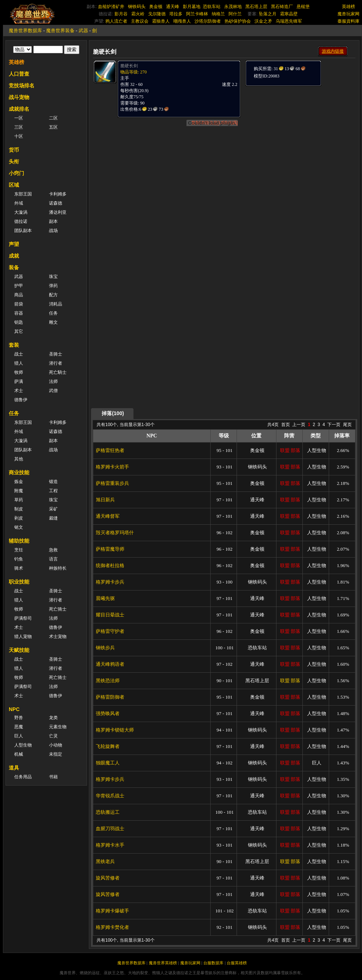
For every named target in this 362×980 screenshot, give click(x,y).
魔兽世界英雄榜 (163, 963)
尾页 (347, 425)
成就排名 (19, 109)
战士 (19, 354)
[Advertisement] (277, 196)
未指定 (56, 754)
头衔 (14, 162)
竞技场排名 (22, 86)
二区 (53, 118)
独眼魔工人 (108, 763)
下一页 (334, 425)
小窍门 (16, 173)
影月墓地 (192, 7)
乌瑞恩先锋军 (289, 21)
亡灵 (53, 736)
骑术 (19, 568)
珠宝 (53, 277)
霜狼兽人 (161, 21)
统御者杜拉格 (110, 565)
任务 (53, 313)
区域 (14, 185)
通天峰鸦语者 (110, 664)
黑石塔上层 (256, 7)
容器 (19, 313)
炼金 (19, 482)
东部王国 (23, 194)
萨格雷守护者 (110, 631)
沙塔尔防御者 (208, 21)
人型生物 (23, 745)
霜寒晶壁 (289, 14)
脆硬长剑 (129, 66)
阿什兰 (235, 14)
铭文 (19, 527)
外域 (19, 203)
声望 (14, 244)
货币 (14, 150)
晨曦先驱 (105, 598)
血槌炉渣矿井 (111, 7)
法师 (53, 381)
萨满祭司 (23, 618)
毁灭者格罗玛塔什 (115, 533)
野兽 (19, 718)
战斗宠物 (19, 97)
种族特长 (58, 568)
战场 (53, 231)
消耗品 (56, 304)
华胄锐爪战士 (110, 796)
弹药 (53, 286)
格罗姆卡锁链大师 (115, 730)
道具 (14, 768)
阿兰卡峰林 (197, 14)
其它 (19, 331)
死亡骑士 (58, 609)
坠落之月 (268, 14)
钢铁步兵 (105, 648)
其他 (19, 459)
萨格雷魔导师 (110, 549)
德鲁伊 (21, 400)
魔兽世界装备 (60, 31)
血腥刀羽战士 (110, 829)
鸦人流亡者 (116, 21)
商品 (19, 295)
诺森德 (56, 203)
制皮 (19, 509)
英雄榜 (348, 7)
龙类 (53, 718)
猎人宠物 (23, 637)
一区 (19, 118)
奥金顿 (156, 7)
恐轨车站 (212, 7)
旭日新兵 (105, 500)
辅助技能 (19, 541)
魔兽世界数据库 (25, 31)
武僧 (53, 391)
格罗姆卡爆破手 (112, 911)
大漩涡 (21, 212)
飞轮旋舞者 (108, 746)
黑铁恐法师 (108, 681)
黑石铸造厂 (282, 7)
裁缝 (53, 518)
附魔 (19, 491)
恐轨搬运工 (108, 812)
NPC (14, 709)
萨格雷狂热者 (110, 450)
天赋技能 (19, 650)
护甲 (19, 286)
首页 (286, 425)
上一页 (299, 425)
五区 (53, 127)
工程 (53, 491)
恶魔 (19, 727)
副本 (53, 221)
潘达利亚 (58, 212)
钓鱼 (19, 559)
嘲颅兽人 (182, 21)
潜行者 (56, 363)
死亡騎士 (58, 372)
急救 (53, 550)
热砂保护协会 (238, 21)
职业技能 (19, 582)
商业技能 (19, 472)
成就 (14, 256)
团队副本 (23, 231)
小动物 (56, 745)
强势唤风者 (108, 713)
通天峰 (173, 7)
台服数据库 (213, 963)
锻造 (53, 482)
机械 (19, 754)
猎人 (19, 363)
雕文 (53, 322)
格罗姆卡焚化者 (112, 927)
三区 (19, 127)
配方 (53, 295)
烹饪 (19, 550)
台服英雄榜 (237, 963)
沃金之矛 (263, 21)
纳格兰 (218, 14)
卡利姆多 (58, 194)
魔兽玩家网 (348, 14)
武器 (83, 31)
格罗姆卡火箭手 (112, 467)
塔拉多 (176, 14)
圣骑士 (56, 354)
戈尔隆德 (157, 14)
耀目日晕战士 (110, 615)
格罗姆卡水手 (110, 845)
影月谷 (121, 14)
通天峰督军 (108, 516)
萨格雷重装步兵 (112, 483)
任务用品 (23, 777)
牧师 (19, 372)
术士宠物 (58, 637)
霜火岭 (138, 14)
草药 (19, 500)
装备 (14, 267)
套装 (14, 345)
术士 (19, 391)
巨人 (19, 736)
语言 (53, 559)
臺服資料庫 (348, 21)
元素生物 (58, 727)
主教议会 (140, 21)
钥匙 (19, 322)
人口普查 (19, 74)
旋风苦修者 (108, 878)
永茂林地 (233, 7)
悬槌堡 (303, 7)
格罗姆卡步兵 (110, 582)
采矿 (53, 509)
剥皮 (19, 518)
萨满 (19, 381)
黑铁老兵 (105, 861)
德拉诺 (21, 221)
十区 (19, 136)
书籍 (53, 777)
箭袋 (19, 304)
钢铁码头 (137, 7)
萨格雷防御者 (110, 697)
